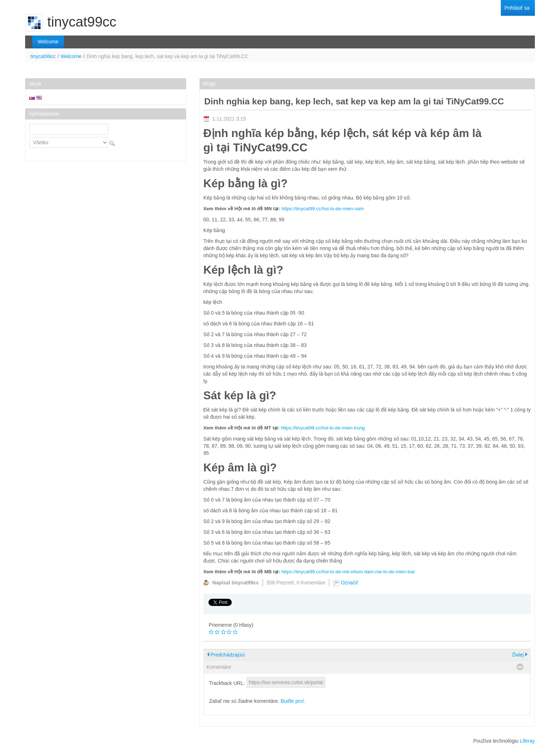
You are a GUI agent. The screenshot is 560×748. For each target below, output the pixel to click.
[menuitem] (517, 8)
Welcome (71, 56)
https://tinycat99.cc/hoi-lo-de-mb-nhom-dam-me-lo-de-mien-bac (348, 572)
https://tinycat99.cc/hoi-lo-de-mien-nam (323, 209)
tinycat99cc (43, 56)
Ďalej (518, 655)
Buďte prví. (293, 701)
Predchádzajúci (228, 655)
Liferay (527, 741)
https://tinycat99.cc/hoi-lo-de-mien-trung (323, 428)
